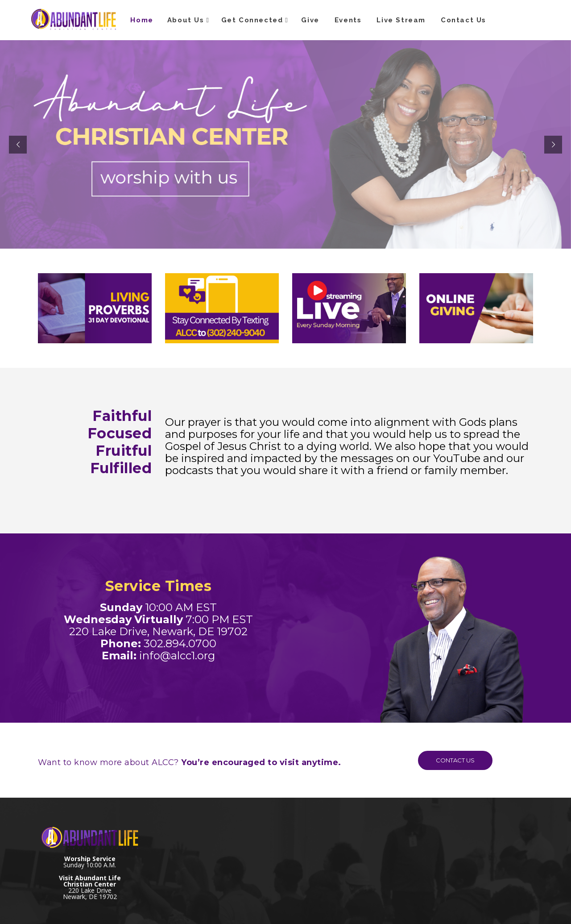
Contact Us (463, 20)
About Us (186, 20)
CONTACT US (447, 760)
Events (348, 20)
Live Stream (401, 20)
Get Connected (252, 20)
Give (310, 20)
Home (142, 20)
